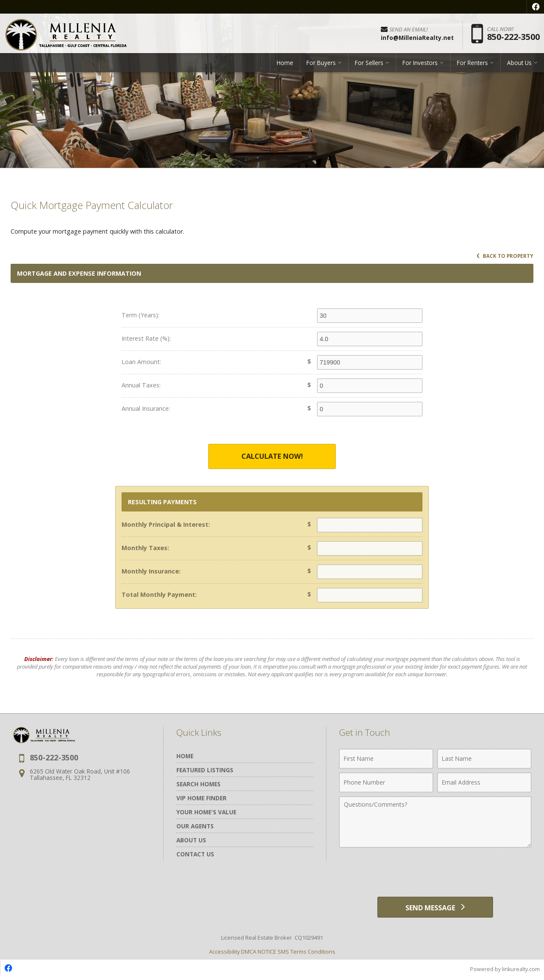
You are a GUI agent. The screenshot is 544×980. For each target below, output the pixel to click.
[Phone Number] (386, 783)
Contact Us (195, 854)
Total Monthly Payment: (159, 595)
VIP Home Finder (201, 798)
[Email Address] (484, 783)
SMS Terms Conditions (306, 954)
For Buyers (321, 66)
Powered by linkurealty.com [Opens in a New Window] (504, 972)
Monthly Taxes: (145, 548)
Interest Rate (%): (146, 338)
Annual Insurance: (146, 408)
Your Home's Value (206, 812)
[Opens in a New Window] (535, 7)
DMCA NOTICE (259, 954)
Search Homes (198, 784)
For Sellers (369, 66)
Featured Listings (205, 770)
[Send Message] (435, 909)
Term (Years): (140, 315)
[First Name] (386, 759)
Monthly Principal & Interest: (166, 525)
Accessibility (224, 954)
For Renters (472, 66)
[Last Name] (484, 759)
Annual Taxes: (141, 385)
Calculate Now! (272, 456)
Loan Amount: (141, 362)
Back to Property (504, 256)
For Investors (420, 66)
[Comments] (435, 822)
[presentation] (435, 873)
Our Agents (195, 826)
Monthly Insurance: (151, 572)
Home (285, 66)
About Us (519, 66)
